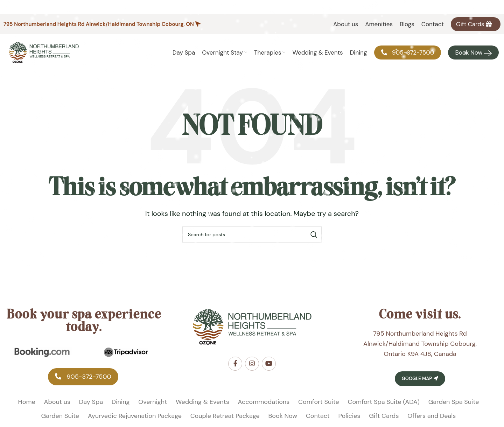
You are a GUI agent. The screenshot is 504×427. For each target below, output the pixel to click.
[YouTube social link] (269, 364)
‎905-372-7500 (83, 377)
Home (27, 402)
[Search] (252, 234)
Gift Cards (384, 416)
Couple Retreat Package (225, 416)
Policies (349, 416)
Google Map (420, 379)
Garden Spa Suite (454, 402)
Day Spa (91, 402)
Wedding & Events (202, 402)
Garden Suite (60, 416)
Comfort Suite (319, 402)
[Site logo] (44, 52)
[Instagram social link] (252, 364)
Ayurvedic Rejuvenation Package (135, 416)
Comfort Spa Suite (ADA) (384, 402)
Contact (318, 416)
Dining (121, 402)
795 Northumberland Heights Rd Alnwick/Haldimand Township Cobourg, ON (99, 24)
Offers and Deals (432, 416)
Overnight (153, 402)
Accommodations (264, 402)
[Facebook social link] (235, 364)
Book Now (283, 416)
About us (57, 402)
